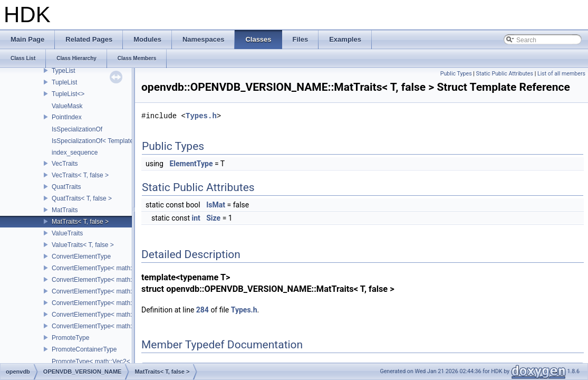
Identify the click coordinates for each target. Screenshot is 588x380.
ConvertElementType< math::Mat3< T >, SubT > (119, 315)
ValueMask (67, 106)
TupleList (64, 82)
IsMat (216, 205)
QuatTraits (66, 187)
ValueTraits (67, 233)
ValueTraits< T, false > (83, 245)
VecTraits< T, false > (80, 175)
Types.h (201, 116)
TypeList (64, 71)
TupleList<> (68, 94)
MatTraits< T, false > (80, 222)
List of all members (561, 74)
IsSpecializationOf (77, 129)
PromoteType (70, 338)
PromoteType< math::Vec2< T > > (99, 362)
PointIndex (67, 117)
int (196, 218)
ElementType (191, 164)
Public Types (456, 74)
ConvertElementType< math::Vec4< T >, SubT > (119, 291)
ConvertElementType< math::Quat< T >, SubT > (119, 303)
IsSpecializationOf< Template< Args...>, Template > (123, 141)
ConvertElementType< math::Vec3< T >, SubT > (119, 280)
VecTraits (65, 164)
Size (213, 218)
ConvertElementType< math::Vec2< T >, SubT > (119, 268)
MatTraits (65, 210)
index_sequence (75, 153)
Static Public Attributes (505, 74)
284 (203, 310)
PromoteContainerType (84, 349)
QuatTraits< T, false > (82, 198)
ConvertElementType (81, 256)
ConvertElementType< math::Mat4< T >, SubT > (119, 326)
